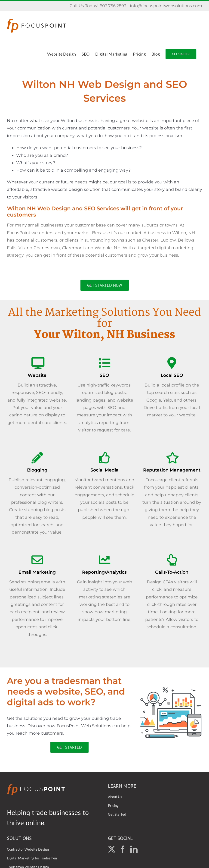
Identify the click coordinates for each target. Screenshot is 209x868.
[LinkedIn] (134, 849)
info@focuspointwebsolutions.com (166, 6)
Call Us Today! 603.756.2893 (98, 6)
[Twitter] (112, 849)
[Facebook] (123, 849)
